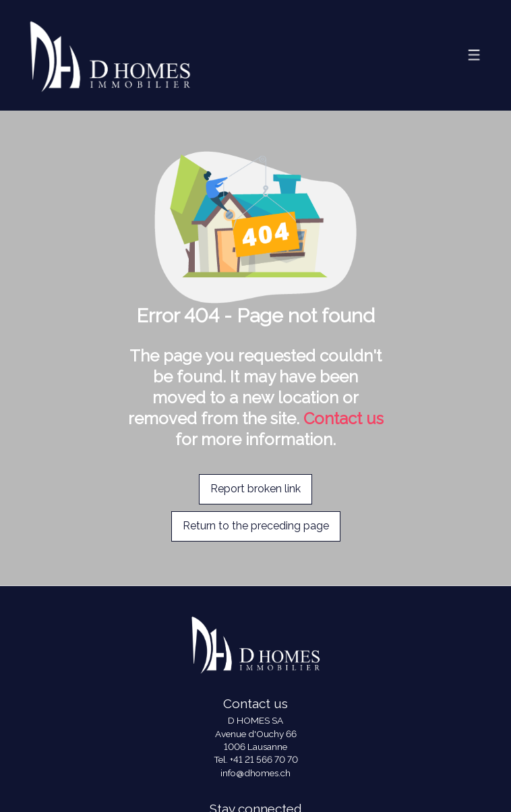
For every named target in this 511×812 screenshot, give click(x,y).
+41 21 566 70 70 (264, 759)
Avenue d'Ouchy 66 (256, 734)
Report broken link (255, 489)
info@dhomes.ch (255, 773)
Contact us (343, 418)
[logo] (110, 55)
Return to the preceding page (256, 526)
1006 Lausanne (255, 747)
